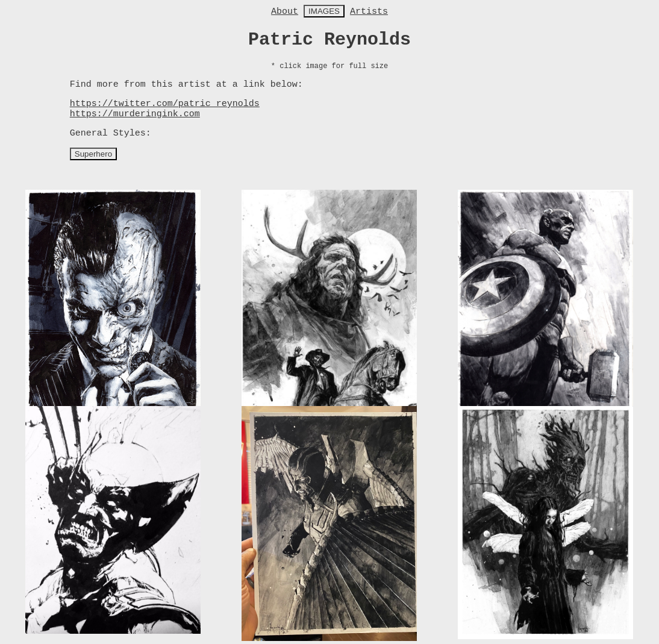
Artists (369, 12)
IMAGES (324, 11)
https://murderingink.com (135, 114)
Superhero (93, 154)
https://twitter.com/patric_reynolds (165, 104)
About (285, 12)
